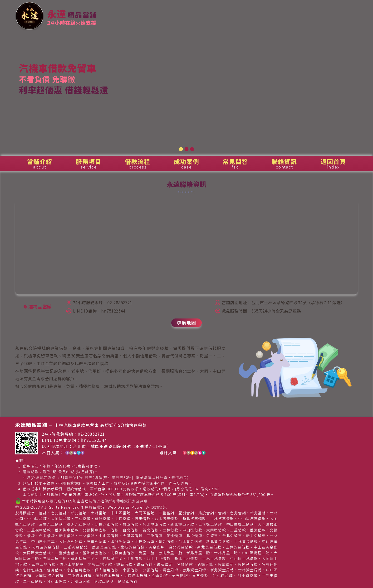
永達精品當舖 (93, 507)
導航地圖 (186, 323)
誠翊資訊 (159, 507)
